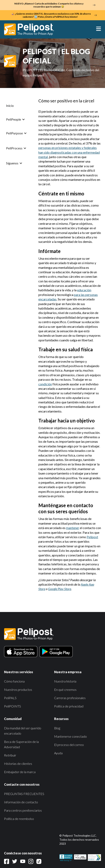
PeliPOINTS (13, 706)
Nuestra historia (65, 681)
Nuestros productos (18, 690)
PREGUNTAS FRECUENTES (24, 794)
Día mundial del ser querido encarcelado (23, 731)
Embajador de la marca (20, 772)
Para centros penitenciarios (23, 810)
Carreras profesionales (70, 698)
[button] (97, 29)
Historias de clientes (18, 764)
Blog (57, 728)
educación (84, 290)
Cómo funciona (14, 681)
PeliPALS (10, 698)
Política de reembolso (19, 819)
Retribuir (10, 755)
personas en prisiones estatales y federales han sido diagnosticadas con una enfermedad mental (69, 152)
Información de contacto (21, 802)
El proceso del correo (69, 745)
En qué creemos (65, 690)
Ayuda (58, 753)
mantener (73, 528)
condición (45, 384)
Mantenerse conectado (70, 736)
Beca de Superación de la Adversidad (21, 744)
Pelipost (92, 537)
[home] (31, 29)
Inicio (10, 106)
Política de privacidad (69, 706)
